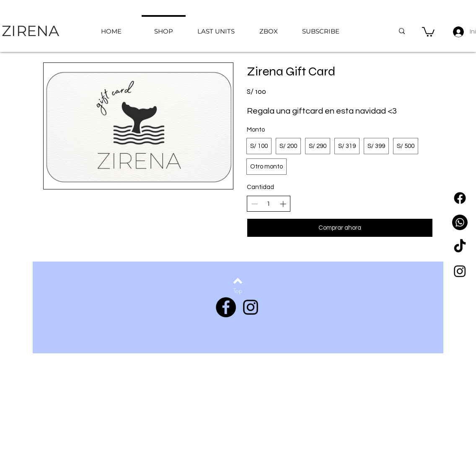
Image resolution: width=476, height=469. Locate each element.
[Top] (238, 291)
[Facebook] (460, 198)
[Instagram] (460, 271)
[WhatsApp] (460, 222)
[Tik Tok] (460, 247)
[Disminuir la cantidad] (255, 204)
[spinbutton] (269, 204)
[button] (428, 31)
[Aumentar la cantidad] (283, 204)
